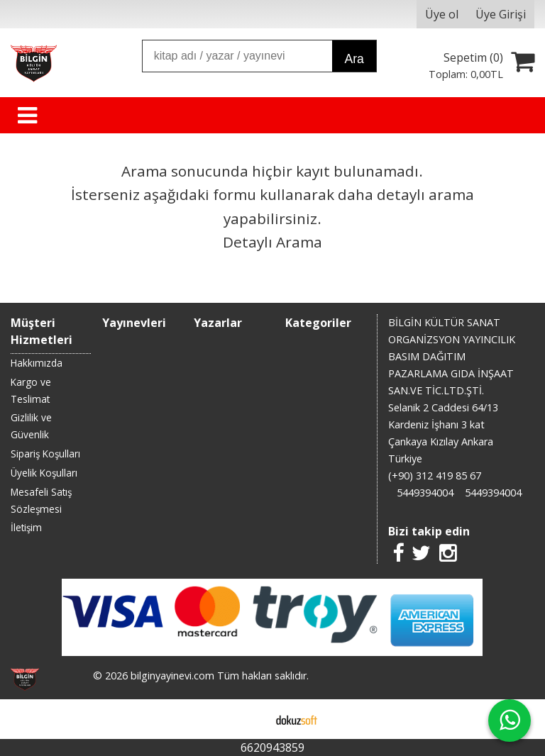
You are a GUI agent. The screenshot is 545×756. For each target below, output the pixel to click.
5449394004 (425, 493)
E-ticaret (250, 719)
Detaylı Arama (272, 242)
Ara (354, 59)
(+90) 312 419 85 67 (435, 476)
